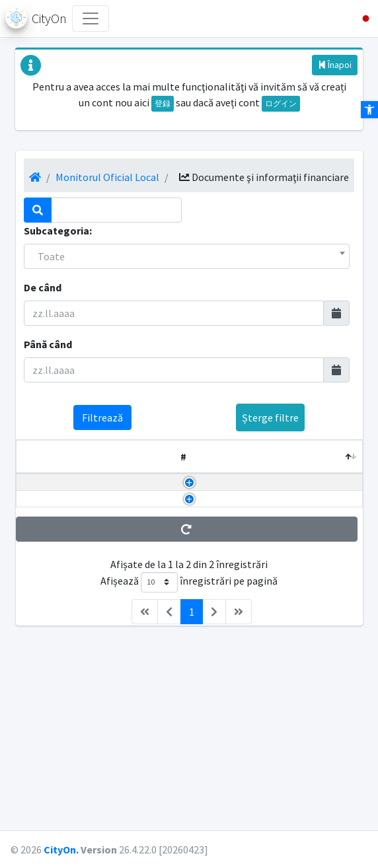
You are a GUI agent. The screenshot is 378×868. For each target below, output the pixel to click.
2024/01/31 (269, 633)
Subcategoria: (58, 231)
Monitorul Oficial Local (107, 177)
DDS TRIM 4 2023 (41, 649)
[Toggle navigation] (91, 18)
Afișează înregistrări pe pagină (189, 757)
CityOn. (61, 850)
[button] (360, 18)
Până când (48, 344)
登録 (163, 103)
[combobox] (187, 256)
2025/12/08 (269, 506)
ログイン (281, 103)
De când (43, 287)
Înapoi (335, 65)
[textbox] (187, 256)
